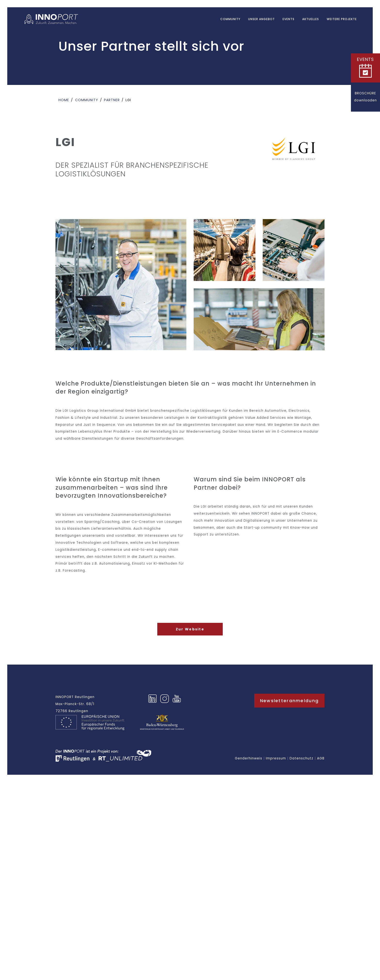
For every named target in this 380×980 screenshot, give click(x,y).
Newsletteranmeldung (289, 701)
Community (230, 19)
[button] (365, 68)
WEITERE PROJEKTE (342, 19)
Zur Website (190, 629)
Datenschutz (301, 758)
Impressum (276, 758)
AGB (321, 758)
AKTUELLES (311, 19)
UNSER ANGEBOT (261, 19)
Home (64, 100)
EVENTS (289, 19)
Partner (112, 100)
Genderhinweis (249, 758)
